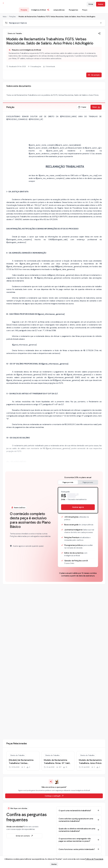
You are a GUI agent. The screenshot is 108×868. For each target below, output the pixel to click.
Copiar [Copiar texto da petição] (82, 107)
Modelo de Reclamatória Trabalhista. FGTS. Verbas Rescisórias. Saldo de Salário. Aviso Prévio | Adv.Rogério (57, 17)
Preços (85, 10)
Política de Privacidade (94, 859)
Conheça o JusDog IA (54, 796)
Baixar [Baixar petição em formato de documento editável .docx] (96, 107)
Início (5, 17)
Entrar (91, 4)
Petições (24, 10)
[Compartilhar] (99, 33)
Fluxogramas (73, 10)
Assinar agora (78, 507)
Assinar (101, 4)
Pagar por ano (88, 482)
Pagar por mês (68, 482)
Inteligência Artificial (41, 10)
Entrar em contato (25, 836)
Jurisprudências (59, 10)
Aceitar (54, 864)
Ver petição (94, 75)
